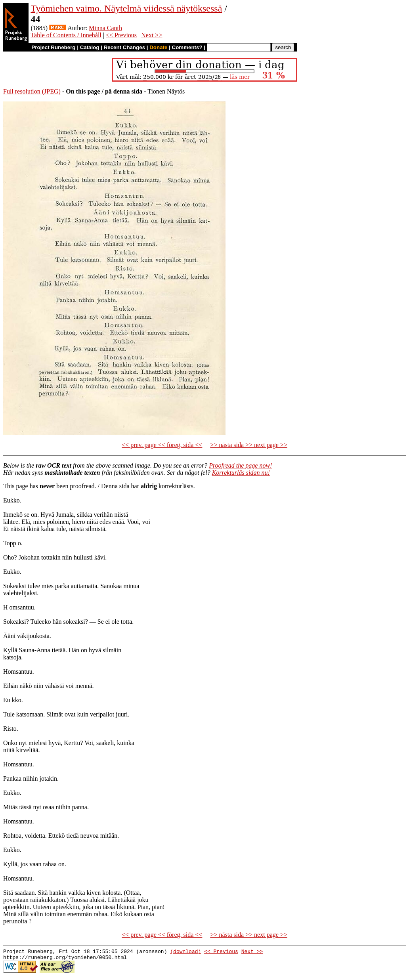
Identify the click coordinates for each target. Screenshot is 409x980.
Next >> (152, 35)
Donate (158, 47)
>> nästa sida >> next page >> (249, 445)
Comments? (187, 47)
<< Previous (121, 35)
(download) (185, 952)
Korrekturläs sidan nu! (241, 473)
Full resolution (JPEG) (32, 91)
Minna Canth (105, 28)
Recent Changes (124, 47)
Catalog (90, 47)
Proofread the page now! (240, 465)
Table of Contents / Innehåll (66, 35)
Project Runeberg (53, 47)
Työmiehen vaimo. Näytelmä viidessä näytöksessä (126, 8)
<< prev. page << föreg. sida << (162, 445)
